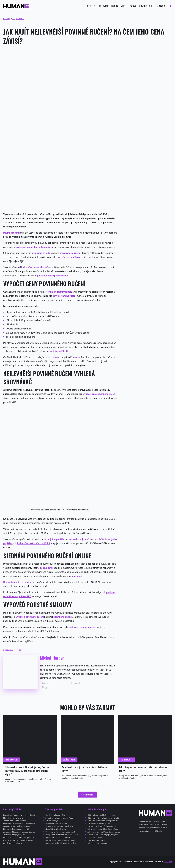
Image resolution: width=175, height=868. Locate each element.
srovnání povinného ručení (71, 257)
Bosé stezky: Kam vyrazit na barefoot (60, 832)
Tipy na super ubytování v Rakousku (60, 826)
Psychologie (146, 6)
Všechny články (87, 795)
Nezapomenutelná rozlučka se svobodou (62, 835)
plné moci (77, 576)
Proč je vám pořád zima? (13, 843)
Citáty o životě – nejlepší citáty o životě (103, 818)
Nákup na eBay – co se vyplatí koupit (60, 840)
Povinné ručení (11, 233)
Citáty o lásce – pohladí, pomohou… (102, 815)
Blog (43, 688)
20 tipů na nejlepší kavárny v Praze (59, 818)
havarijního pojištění (55, 539)
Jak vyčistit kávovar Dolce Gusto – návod (104, 832)
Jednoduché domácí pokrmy (15, 821)
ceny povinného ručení (64, 296)
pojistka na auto (42, 253)
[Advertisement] (87, 73)
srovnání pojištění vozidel (58, 292)
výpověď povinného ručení (30, 617)
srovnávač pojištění (70, 253)
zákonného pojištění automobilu (34, 247)
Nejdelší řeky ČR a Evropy (56, 829)
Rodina (114, 6)
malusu (76, 357)
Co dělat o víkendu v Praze (56, 815)
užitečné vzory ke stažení (82, 627)
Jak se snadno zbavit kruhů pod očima (103, 829)
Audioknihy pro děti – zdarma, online (18, 840)
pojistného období (63, 617)
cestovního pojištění (78, 539)
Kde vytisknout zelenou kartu (19, 582)
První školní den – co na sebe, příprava (19, 837)
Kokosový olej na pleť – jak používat (102, 826)
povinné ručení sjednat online (52, 275)
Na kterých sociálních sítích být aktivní (61, 843)
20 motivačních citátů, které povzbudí (103, 821)
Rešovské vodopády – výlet (56, 823)
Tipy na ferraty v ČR (53, 821)
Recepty (91, 6)
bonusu (56, 357)
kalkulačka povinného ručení (36, 267)
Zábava (133, 6)
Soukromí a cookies (95, 837)
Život (124, 6)
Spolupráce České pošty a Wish (58, 837)
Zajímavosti (161, 6)
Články (7, 18)
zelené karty (47, 568)
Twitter (45, 683)
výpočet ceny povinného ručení (99, 394)
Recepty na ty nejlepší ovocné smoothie (19, 823)
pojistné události (59, 351)
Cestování (103, 6)
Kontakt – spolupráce (96, 840)
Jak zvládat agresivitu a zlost (99, 823)
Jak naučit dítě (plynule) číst (14, 835)
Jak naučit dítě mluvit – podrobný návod (19, 832)
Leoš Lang (168, 862)
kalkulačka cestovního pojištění (33, 543)
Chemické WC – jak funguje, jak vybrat (103, 835)
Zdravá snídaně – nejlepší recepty (17, 826)
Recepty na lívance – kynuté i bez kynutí (19, 815)
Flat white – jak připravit (13, 818)
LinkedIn (77, 683)
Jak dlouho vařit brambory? (98, 843)
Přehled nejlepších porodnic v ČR (16, 829)
